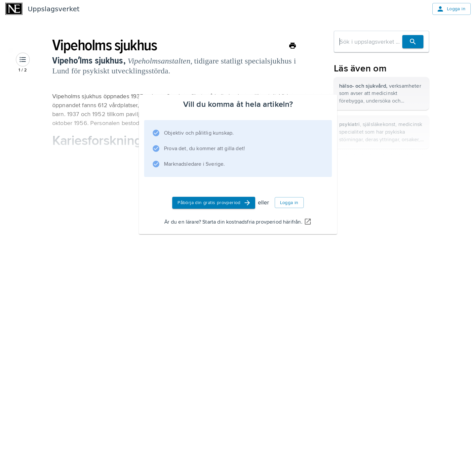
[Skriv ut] (293, 46)
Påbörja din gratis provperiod (214, 203)
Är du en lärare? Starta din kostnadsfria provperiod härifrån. (238, 222)
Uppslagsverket (54, 9)
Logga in (451, 9)
